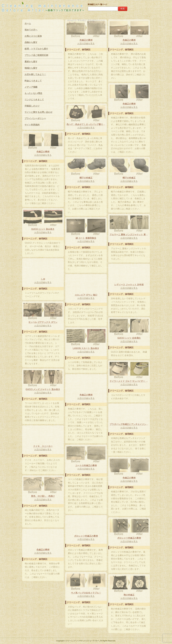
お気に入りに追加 (33, 36)
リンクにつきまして (34, 100)
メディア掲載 (31, 87)
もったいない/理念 (33, 93)
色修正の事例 (86, 40)
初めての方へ (31, 30)
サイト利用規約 (32, 125)
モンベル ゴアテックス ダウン (43, 322)
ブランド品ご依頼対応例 (36, 55)
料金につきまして (33, 81)
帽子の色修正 (129, 178)
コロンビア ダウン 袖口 (86, 295)
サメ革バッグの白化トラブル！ (86, 593)
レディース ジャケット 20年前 (129, 285)
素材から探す (31, 62)
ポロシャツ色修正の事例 (86, 536)
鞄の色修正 (129, 595)
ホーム (28, 23)
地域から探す (31, 68)
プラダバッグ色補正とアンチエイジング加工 (129, 424)
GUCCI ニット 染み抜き (43, 229)
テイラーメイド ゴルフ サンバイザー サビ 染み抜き (129, 381)
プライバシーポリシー (35, 118)
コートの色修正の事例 (86, 465)
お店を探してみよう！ (35, 74)
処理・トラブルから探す (36, 49)
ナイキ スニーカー (43, 446)
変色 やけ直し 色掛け (43, 496)
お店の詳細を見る (86, 44)
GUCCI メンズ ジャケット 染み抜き (43, 389)
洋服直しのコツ (32, 106)
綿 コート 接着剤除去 (86, 238)
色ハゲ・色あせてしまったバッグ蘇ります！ (86, 124)
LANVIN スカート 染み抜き (86, 348)
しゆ (43, 279)
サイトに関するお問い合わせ (39, 112)
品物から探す (31, 42)
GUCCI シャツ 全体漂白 (129, 338)
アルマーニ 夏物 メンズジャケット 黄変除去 (129, 235)
